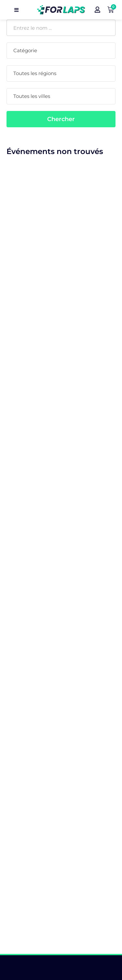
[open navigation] (16, 10)
